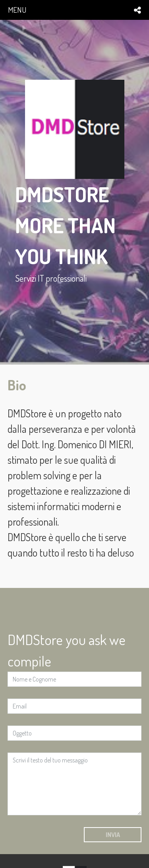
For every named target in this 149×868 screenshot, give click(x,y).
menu (17, 10)
